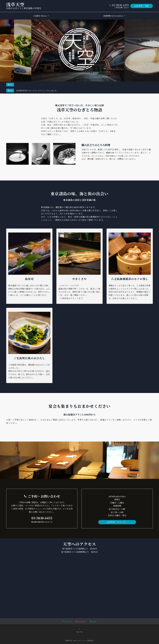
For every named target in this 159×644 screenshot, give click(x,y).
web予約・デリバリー (117, 522)
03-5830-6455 (120, 5)
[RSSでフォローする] (93, 621)
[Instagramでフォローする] (81, 621)
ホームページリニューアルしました (43, 85)
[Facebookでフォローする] (67, 621)
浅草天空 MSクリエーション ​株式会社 (79, 641)
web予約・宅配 (142, 6)
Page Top (79, 630)
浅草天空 (15, 4)
